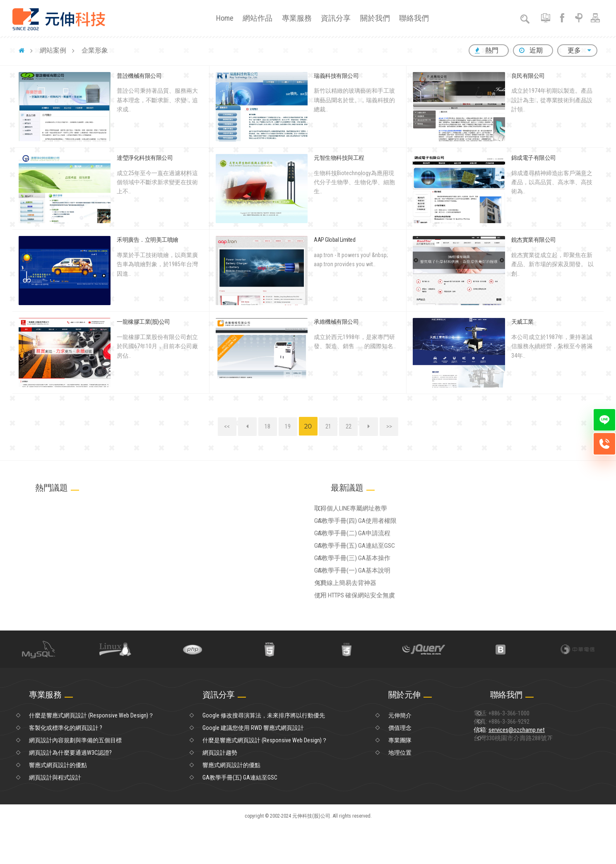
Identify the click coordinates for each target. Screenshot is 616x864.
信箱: (525, 777)
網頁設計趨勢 (220, 789)
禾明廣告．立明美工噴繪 (148, 240)
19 (288, 426)
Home (225, 18)
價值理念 (400, 764)
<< (227, 426)
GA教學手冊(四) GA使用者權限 (369, 527)
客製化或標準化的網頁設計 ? (66, 764)
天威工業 (522, 322)
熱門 (487, 50)
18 (267, 426)
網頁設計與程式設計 (55, 814)
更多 (577, 50)
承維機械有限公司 (336, 322)
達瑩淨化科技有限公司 (145, 158)
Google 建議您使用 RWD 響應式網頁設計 (253, 764)
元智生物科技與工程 (339, 158)
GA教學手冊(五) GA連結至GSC (368, 561)
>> (389, 426)
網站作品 (257, 18)
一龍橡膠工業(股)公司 (143, 322)
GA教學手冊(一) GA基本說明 (366, 595)
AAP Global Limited (334, 240)
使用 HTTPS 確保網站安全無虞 (369, 629)
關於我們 (375, 18)
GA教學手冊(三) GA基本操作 (366, 578)
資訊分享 (336, 18)
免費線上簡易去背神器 (360, 612)
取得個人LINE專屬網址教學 (365, 510)
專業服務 (297, 18)
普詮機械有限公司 (139, 76)
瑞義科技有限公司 (336, 76)
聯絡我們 (414, 18)
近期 (531, 50)
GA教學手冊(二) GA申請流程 (366, 544)
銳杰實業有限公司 (534, 240)
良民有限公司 (528, 76)
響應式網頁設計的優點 (58, 801)
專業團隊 (400, 777)
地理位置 (400, 789)
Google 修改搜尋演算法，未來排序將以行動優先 (264, 752)
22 (349, 426)
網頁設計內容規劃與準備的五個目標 (75, 777)
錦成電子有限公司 (534, 158)
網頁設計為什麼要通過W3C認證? (70, 789)
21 (328, 426)
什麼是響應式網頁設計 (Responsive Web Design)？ (91, 752)
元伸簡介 (400, 752)
